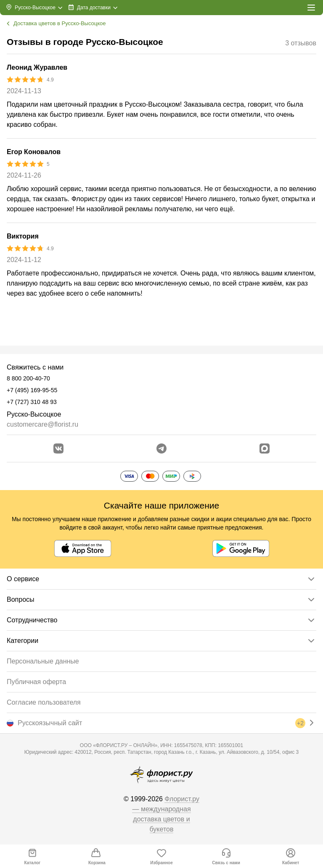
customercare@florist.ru (42, 424)
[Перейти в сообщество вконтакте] (58, 448)
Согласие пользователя (44, 702)
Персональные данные (43, 661)
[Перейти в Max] (265, 448)
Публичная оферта (36, 682)
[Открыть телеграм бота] (161, 448)
